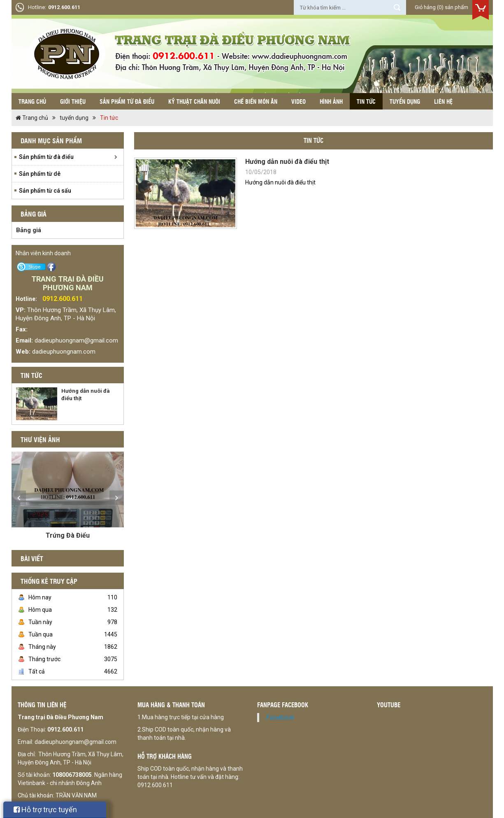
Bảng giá (29, 230)
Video (298, 101)
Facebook (280, 717)
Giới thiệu (73, 101)
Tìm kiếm (397, 7)
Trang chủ (32, 101)
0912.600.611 (64, 7)
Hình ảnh (331, 101)
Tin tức (366, 101)
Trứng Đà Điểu (68, 535)
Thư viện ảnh (40, 439)
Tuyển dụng (405, 101)
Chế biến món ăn (256, 101)
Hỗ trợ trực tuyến (45, 810)
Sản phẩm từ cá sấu (45, 191)
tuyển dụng (74, 118)
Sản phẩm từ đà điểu (127, 101)
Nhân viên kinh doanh (43, 253)
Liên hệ (443, 101)
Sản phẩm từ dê (40, 174)
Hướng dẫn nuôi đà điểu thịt (287, 162)
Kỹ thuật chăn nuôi (194, 101)
